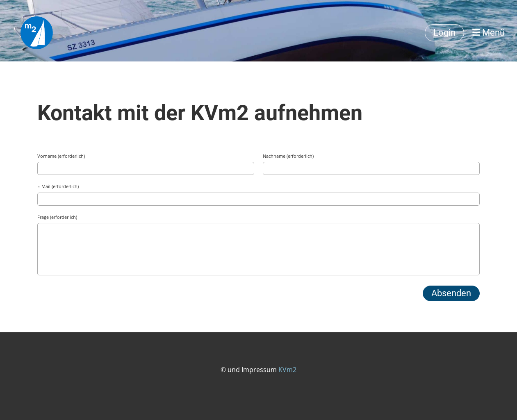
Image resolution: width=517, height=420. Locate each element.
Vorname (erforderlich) (61, 156)
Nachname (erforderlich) (288, 156)
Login (444, 33)
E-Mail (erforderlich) (58, 186)
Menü (489, 33)
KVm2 (287, 370)
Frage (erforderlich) (57, 217)
